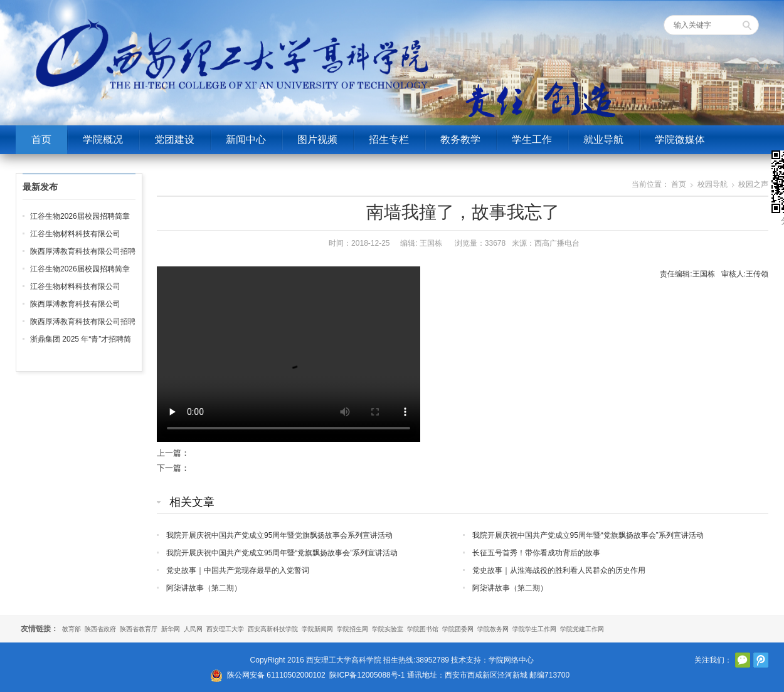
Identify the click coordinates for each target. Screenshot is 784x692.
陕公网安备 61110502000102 (276, 675)
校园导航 (712, 184)
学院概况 (103, 139)
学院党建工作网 (582, 629)
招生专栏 (389, 139)
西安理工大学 (225, 629)
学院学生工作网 (534, 629)
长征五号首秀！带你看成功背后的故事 (536, 553)
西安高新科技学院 (273, 629)
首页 (41, 139)
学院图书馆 (423, 629)
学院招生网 (352, 629)
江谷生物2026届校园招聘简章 (80, 216)
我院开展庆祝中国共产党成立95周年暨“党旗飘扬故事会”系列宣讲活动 (588, 535)
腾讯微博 (761, 660)
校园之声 (753, 184)
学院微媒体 (680, 139)
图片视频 (317, 139)
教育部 (72, 629)
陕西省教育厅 (139, 629)
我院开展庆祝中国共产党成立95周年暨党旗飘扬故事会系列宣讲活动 (279, 535)
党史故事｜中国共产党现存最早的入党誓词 (238, 570)
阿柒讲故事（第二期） (204, 588)
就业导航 (603, 139)
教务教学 (460, 139)
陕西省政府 (100, 629)
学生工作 (532, 139)
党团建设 (174, 139)
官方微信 (743, 660)
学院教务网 (493, 629)
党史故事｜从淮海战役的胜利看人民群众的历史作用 (559, 570)
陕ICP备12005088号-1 (367, 675)
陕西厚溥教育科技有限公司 (75, 304)
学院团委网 (458, 629)
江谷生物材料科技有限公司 (75, 234)
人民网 (193, 629)
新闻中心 (246, 139)
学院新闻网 (317, 629)
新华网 (171, 629)
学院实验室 (388, 629)
